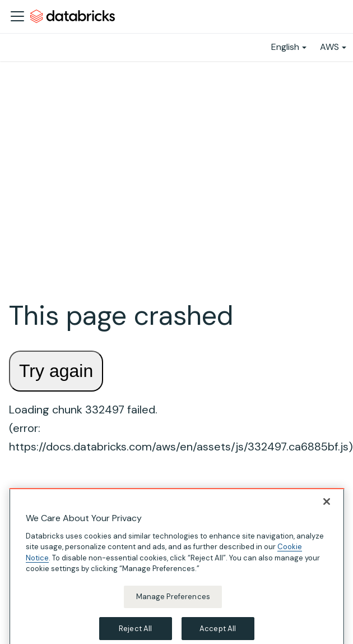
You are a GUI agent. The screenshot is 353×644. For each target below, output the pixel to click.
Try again (56, 371)
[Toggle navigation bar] (17, 16)
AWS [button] (329, 47)
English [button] (285, 47)
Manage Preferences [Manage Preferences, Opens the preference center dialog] (173, 604)
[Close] (327, 509)
